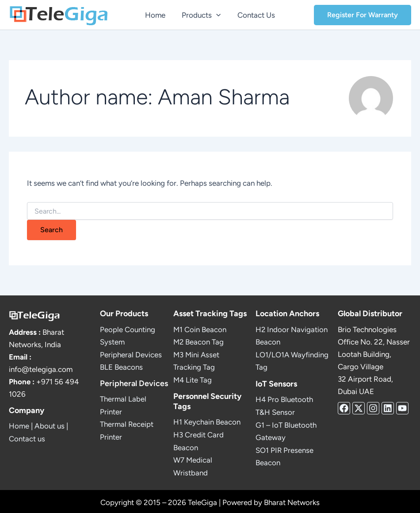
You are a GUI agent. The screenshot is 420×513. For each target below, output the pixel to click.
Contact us (27, 439)
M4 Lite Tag (193, 379)
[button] (216, 15)
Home (19, 426)
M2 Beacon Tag (199, 342)
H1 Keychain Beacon (207, 421)
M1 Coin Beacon (200, 329)
